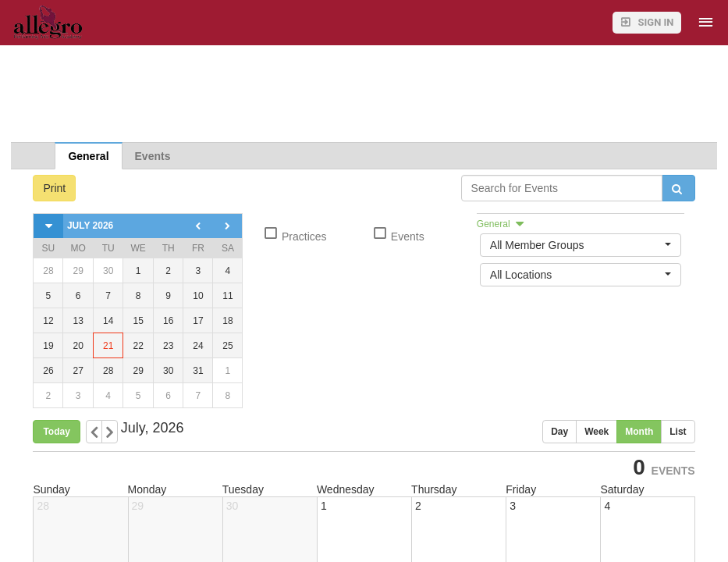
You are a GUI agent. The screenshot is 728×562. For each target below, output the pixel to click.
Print (54, 188)
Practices (295, 234)
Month (639, 432)
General (88, 156)
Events (153, 156)
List (678, 432)
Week (597, 432)
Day (559, 432)
